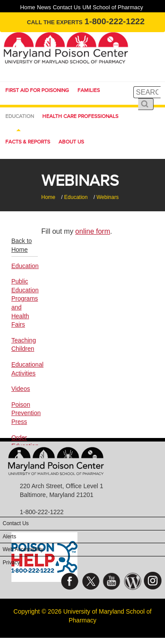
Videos (21, 389)
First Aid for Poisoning (37, 90)
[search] (147, 92)
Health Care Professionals (80, 116)
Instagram (153, 583)
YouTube (112, 583)
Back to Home (22, 245)
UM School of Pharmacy (113, 7)
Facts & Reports (28, 142)
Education (20, 116)
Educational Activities (25, 369)
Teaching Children (24, 345)
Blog (133, 583)
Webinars (107, 197)
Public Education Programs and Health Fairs (25, 303)
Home (28, 7)
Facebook (70, 583)
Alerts (9, 537)
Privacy (11, 563)
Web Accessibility (23, 549)
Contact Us (67, 7)
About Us (71, 142)
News (44, 7)
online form (93, 231)
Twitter (91, 583)
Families (89, 90)
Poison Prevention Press (25, 413)
